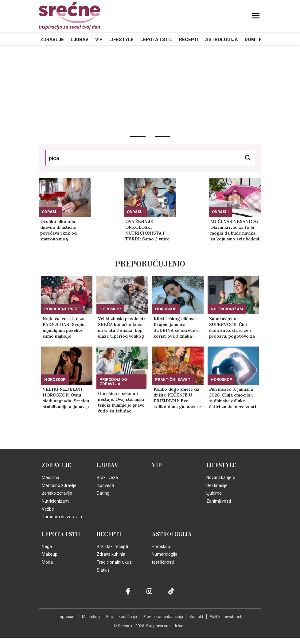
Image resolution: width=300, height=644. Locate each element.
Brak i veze (107, 477)
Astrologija (222, 40)
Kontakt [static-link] (196, 617)
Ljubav (80, 40)
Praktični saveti (173, 379)
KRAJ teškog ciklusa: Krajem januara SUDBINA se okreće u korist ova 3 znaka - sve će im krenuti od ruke (176, 328)
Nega (47, 546)
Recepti (189, 40)
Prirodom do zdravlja (113, 382)
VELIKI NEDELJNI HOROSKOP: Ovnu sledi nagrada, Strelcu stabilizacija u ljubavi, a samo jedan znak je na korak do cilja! (67, 398)
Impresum (67, 617)
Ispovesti (105, 485)
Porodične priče (62, 309)
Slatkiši (104, 570)
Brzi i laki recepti (112, 546)
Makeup (50, 554)
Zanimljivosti (219, 501)
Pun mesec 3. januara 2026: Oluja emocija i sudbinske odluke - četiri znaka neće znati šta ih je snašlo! (233, 398)
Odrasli (50, 212)
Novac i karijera (221, 477)
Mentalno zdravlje (59, 485)
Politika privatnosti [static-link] (226, 617)
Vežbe (48, 509)
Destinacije (217, 485)
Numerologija (165, 554)
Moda (47, 562)
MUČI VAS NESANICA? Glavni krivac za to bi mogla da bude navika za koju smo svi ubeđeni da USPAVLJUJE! (235, 230)
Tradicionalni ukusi (115, 562)
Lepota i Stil (156, 40)
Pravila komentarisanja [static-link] (163, 617)
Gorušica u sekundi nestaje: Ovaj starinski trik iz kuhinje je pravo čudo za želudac (121, 402)
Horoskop (110, 309)
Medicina (51, 477)
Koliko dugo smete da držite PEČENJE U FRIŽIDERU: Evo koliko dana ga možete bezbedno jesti (177, 398)
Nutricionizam (227, 309)
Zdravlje (52, 40)
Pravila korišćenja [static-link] (122, 617)
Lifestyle (121, 40)
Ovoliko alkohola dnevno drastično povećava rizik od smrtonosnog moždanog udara (58, 230)
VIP (99, 40)
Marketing (91, 617)
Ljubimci (214, 493)
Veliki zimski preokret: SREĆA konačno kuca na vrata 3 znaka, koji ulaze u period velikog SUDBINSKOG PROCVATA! (121, 328)
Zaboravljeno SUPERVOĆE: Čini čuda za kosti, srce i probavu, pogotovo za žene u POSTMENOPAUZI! (232, 328)
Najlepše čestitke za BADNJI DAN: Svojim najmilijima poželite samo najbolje (64, 327)
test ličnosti (163, 562)
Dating (103, 493)
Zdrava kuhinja (111, 554)
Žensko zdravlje (57, 493)
